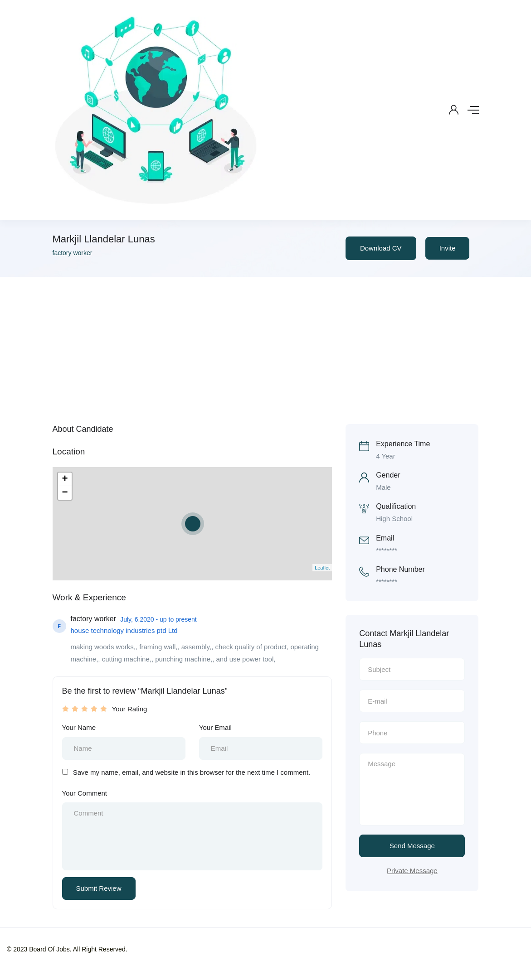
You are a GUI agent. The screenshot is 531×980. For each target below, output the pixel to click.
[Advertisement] (265, 345)
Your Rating (130, 709)
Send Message (412, 846)
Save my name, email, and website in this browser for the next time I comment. (192, 772)
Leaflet (322, 568)
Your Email (215, 727)
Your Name (79, 727)
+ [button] (65, 479)
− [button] (65, 493)
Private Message (412, 871)
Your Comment (85, 793)
